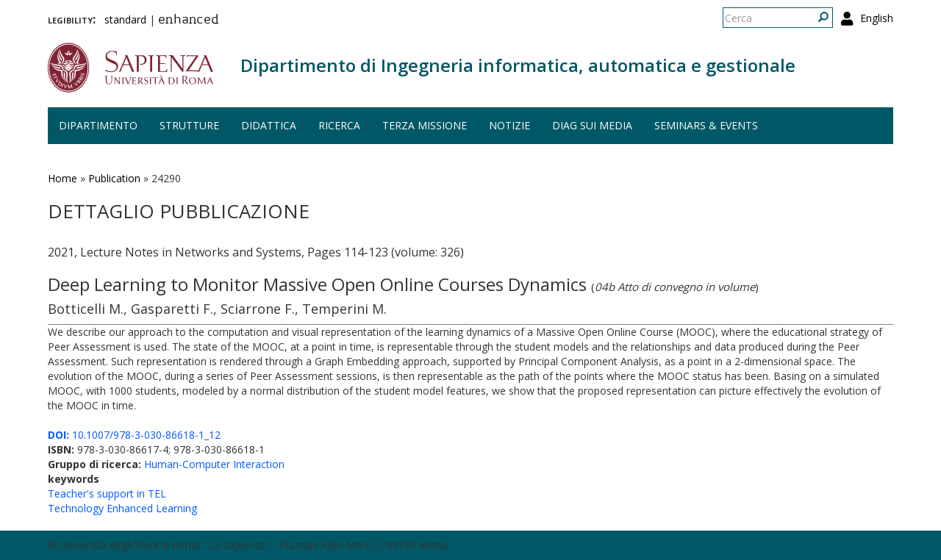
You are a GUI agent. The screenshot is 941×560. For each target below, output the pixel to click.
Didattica (269, 125)
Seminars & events (706, 125)
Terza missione (425, 125)
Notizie (509, 125)
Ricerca (339, 125)
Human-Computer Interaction (214, 464)
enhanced (189, 21)
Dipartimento (98, 125)
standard (125, 19)
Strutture (189, 125)
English (877, 18)
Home (62, 178)
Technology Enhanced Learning (122, 508)
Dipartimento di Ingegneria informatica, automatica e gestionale (518, 65)
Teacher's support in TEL (107, 493)
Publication (114, 178)
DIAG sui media (592, 125)
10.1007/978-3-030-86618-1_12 (134, 435)
